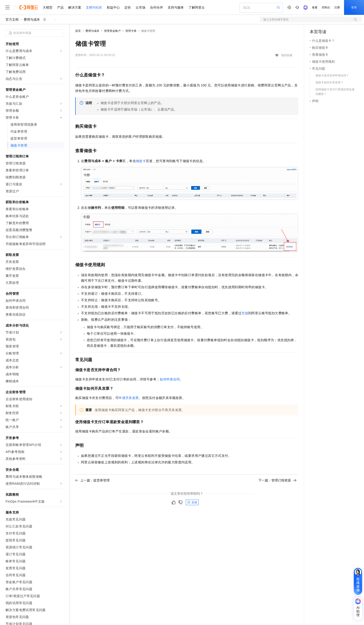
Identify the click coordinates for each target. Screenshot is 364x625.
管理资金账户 (112, 31)
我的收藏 (287, 55)
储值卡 (141, 161)
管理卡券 (131, 31)
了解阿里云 (197, 7)
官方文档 (12, 20)
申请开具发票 (129, 398)
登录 (354, 7)
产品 (60, 7)
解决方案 (75, 7)
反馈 (192, 502)
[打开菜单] (7, 7)
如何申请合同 (170, 379)
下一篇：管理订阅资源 (277, 480)
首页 (78, 31)
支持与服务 (176, 7)
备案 (315, 7)
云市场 (140, 7)
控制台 (326, 7)
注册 (337, 7)
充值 (245, 313)
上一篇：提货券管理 (92, 480)
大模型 (48, 7)
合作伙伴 (156, 7)
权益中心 (113, 7)
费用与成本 (32, 20)
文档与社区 (94, 7)
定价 (128, 7)
